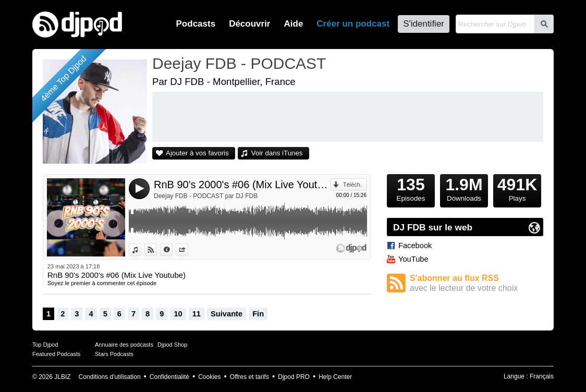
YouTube (413, 259)
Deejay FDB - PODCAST (239, 63)
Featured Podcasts (56, 354)
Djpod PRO (294, 377)
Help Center (335, 377)
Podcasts (196, 24)
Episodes (411, 188)
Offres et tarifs (249, 377)
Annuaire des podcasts (124, 345)
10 (178, 314)
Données (172, 250)
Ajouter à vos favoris (197, 153)
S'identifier (424, 24)
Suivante (227, 314)
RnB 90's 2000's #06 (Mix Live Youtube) (242, 185)
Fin (258, 314)
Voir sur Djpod (157, 250)
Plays (517, 188)
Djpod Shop (173, 345)
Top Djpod (45, 345)
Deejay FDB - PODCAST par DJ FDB (206, 196)
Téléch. (352, 185)
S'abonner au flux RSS (477, 283)
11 (197, 314)
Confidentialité (169, 377)
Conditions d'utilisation (110, 377)
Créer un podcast (353, 24)
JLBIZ (62, 377)
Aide (294, 24)
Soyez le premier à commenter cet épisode (102, 283)
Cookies (209, 377)
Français (542, 376)
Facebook (415, 246)
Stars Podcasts (114, 354)
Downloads (464, 188)
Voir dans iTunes (277, 153)
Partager (188, 250)
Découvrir (249, 24)
